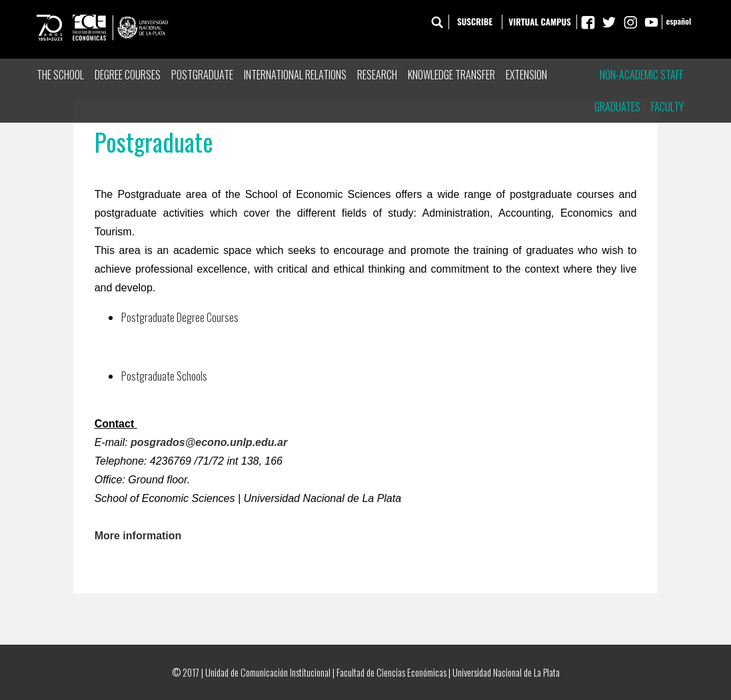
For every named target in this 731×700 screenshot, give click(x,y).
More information (138, 536)
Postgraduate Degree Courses (180, 317)
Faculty (667, 107)
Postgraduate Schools (164, 376)
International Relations (295, 75)
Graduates (617, 107)
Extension (526, 75)
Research (377, 75)
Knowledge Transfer (451, 75)
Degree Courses (128, 75)
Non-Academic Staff (642, 75)
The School (60, 75)
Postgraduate (202, 75)
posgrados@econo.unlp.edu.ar (209, 442)
